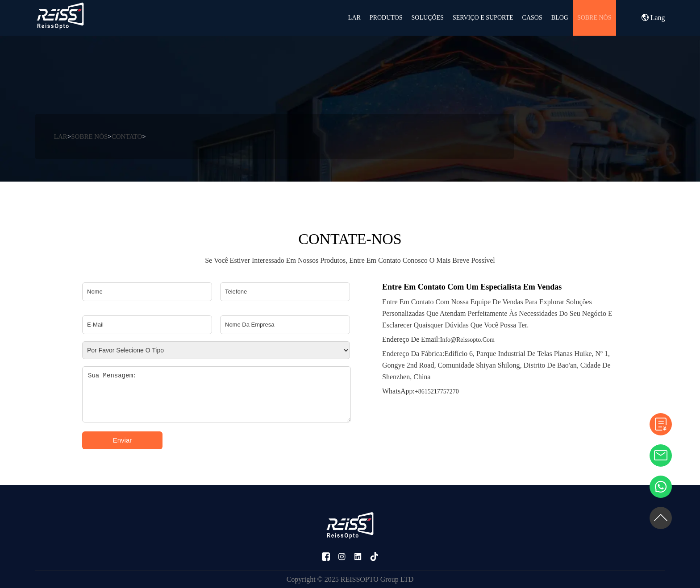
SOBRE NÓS (594, 18)
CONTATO (127, 137)
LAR (354, 18)
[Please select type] (216, 350)
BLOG (560, 18)
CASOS (532, 18)
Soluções (428, 18)
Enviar (123, 440)
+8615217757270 (421, 391)
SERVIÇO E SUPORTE (483, 18)
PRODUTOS (386, 18)
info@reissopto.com (438, 339)
